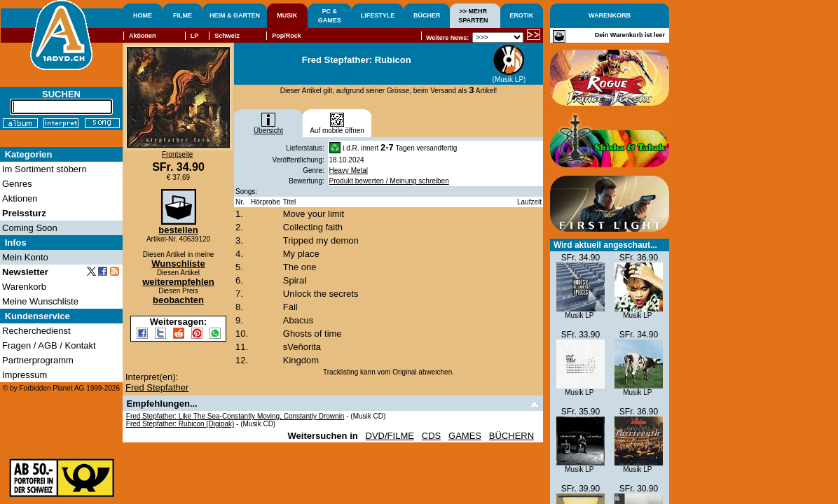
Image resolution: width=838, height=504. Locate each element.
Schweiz (227, 36)
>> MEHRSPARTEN (473, 16)
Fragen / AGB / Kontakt (49, 345)
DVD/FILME (390, 436)
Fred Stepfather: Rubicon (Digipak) (180, 424)
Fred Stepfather (157, 387)
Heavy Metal (349, 170)
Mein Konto (25, 257)
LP (195, 36)
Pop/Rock (287, 36)
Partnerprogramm (38, 360)
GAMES (465, 436)
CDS (431, 436)
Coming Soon (30, 228)
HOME (143, 15)
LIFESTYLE (378, 15)
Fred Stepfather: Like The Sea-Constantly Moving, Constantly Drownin (235, 416)
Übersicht (268, 127)
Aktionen (143, 36)
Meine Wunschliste (40, 301)
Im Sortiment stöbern (44, 169)
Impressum (25, 375)
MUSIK (287, 15)
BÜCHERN (511, 436)
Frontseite (177, 154)
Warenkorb (24, 287)
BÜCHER (427, 15)
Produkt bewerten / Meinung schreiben (389, 181)
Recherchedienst (36, 331)
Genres (17, 184)
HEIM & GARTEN (235, 15)
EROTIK (521, 15)
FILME (183, 15)
